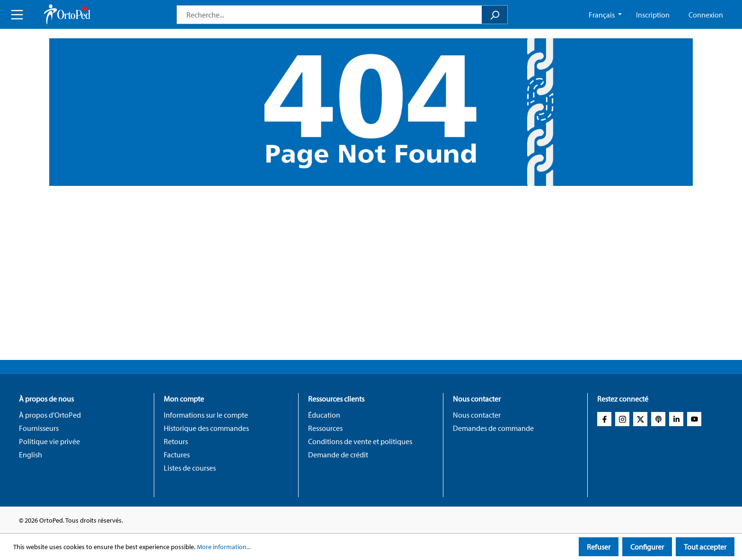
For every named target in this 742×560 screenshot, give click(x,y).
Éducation (324, 415)
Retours (176, 441)
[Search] (495, 15)
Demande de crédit (338, 455)
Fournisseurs (39, 428)
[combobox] (329, 15)
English (31, 455)
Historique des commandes (206, 428)
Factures (177, 455)
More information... (224, 547)
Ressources (325, 428)
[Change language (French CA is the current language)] (605, 15)
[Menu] (17, 15)
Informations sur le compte (206, 415)
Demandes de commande (493, 428)
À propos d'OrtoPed (50, 415)
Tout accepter (705, 547)
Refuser (599, 547)
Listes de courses (190, 468)
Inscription (653, 15)
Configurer (647, 547)
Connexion (706, 15)
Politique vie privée (49, 441)
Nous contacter (477, 415)
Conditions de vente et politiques (360, 441)
